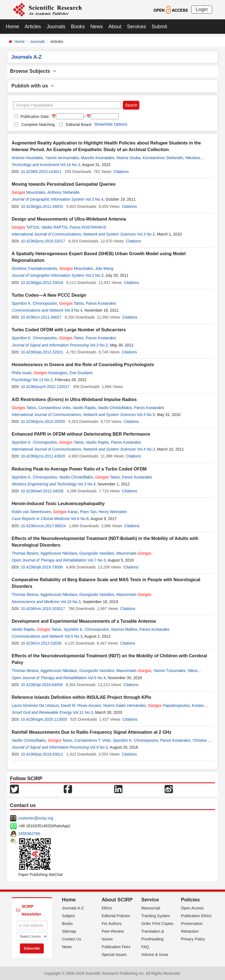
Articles (33, 27)
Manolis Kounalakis (98, 158)
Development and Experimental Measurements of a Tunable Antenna (84, 621)
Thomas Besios (25, 553)
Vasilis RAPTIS (54, 227)
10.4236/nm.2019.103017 (43, 609)
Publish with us (33, 86)
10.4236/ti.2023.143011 (41, 172)
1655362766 (29, 834)
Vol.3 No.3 (94, 275)
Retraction (190, 931)
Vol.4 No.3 (146, 449)
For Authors (112, 924)
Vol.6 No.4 (97, 678)
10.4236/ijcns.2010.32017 (43, 241)
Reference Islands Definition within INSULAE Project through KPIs (81, 697)
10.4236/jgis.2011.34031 (42, 206)
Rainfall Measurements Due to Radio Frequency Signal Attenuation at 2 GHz (91, 732)
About (115, 27)
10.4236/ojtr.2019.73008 (42, 567)
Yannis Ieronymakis (62, 158)
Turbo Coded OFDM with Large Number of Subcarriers (69, 330)
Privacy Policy (193, 939)
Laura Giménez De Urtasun (35, 705)
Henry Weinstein (113, 512)
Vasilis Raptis (84, 408)
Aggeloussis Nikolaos (59, 553)
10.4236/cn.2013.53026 (41, 643)
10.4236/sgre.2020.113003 (44, 719)
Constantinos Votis (54, 408)
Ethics (107, 908)
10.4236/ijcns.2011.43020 (43, 456)
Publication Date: (35, 117)
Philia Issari (22, 373)
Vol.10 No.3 (71, 602)
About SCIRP (117, 900)
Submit (159, 27)
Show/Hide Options (111, 124)
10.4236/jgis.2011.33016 (42, 283)
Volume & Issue (155, 955)
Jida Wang (104, 268)
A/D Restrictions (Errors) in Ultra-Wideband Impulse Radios (74, 400)
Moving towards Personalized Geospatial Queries (64, 184)
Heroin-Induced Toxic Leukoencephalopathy (58, 504)
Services (136, 27)
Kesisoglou (50, 373)
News (97, 27)
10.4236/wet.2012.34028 (42, 491)
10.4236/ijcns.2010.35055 (43, 422)
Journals (56, 27)
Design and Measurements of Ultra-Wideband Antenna (69, 219)
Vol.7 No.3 (97, 560)
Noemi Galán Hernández (125, 705)
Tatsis (71, 303)
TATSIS (25, 227)
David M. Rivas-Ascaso (81, 705)
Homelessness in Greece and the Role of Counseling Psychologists (83, 365)
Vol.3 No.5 (146, 415)
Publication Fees (116, 947)
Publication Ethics (196, 916)
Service (150, 900)
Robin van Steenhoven (31, 512)
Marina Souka (128, 158)
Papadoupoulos (169, 705)
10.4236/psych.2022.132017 (45, 387)
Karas (65, 512)
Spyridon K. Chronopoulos (34, 303)
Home (12, 27)
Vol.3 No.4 (94, 199)
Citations (121, 172)
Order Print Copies (157, 924)
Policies (190, 900)
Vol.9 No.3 (99, 747)
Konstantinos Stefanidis (163, 158)
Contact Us (72, 939)
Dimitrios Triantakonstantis (34, 268)
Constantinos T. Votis (93, 740)
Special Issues (114, 955)
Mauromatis (134, 553)
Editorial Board (79, 125)
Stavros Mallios (124, 629)
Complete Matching (38, 125)
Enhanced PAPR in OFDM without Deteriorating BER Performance (81, 434)
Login (202, 9)
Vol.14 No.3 (70, 165)
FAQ (145, 947)
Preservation (192, 924)
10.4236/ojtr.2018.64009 (42, 685)
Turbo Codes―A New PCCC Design (49, 295)
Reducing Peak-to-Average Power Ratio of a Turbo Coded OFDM (79, 469)
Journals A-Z (73, 908)
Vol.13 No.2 (42, 380)
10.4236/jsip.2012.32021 (42, 352)
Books (78, 27)
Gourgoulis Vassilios (97, 553)
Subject (69, 916)
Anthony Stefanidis (63, 192)
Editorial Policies (116, 916)
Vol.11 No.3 (83, 712)
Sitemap (69, 931)
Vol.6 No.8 (80, 519)
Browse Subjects (33, 71)
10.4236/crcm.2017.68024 (43, 526)
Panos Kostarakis (101, 303)
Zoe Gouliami (81, 373)
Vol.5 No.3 (74, 636)
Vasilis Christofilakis (115, 408)
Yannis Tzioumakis (170, 671)
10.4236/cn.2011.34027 (41, 317)
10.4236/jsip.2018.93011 (42, 754)
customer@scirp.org (36, 818)
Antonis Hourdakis (27, 158)
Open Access (192, 908)
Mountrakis (28, 192)
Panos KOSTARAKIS (88, 227)
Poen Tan (88, 512)
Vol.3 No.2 (146, 234)
